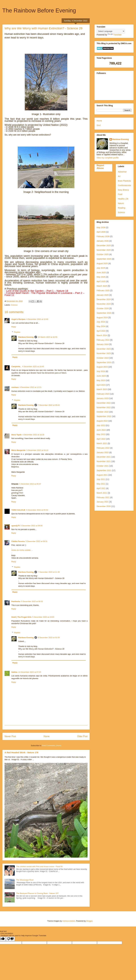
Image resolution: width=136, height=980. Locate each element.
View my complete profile (108, 158)
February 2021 (103, 497)
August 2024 (102, 317)
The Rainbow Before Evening (39, 10)
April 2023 (101, 385)
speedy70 (16, 526)
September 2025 (104, 259)
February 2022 (103, 448)
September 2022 (104, 416)
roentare (15, 387)
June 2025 (101, 272)
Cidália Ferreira (18, 541)
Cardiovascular (124, 185)
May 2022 (101, 434)
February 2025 (103, 290)
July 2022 (101, 425)
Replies (17, 332)
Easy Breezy (123, 190)
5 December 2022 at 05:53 (37, 510)
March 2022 (102, 443)
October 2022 (103, 412)
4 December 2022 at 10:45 (33, 366)
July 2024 (101, 322)
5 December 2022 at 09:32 (32, 601)
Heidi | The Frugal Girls (21, 617)
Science (14, 305)
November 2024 (104, 304)
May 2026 (101, 227)
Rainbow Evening (26, 337)
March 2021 (102, 493)
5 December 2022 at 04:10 (37, 450)
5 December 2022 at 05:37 (30, 484)
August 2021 (102, 475)
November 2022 (104, 407)
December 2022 (104, 403)
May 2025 (101, 277)
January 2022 (103, 452)
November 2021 (104, 461)
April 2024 (101, 331)
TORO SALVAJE (18, 510)
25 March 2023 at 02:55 (48, 337)
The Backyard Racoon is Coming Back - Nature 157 (37, 893)
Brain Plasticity (124, 181)
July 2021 (101, 479)
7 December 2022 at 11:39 (49, 572)
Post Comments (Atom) (52, 746)
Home (47, 736)
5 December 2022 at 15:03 (43, 617)
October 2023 (103, 358)
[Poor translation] (10, 939)
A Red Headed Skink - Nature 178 (21, 752)
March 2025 (102, 286)
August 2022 (102, 421)
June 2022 (101, 430)
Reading (122, 208)
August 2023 (102, 367)
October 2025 (103, 254)
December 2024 (104, 299)
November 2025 (104, 250)
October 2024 (103, 308)
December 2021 (104, 457)
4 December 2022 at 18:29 (33, 435)
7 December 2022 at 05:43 (49, 405)
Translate (115, 35)
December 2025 (104, 245)
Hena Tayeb (16, 435)
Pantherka (16, 601)
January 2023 (103, 398)
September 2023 (104, 362)
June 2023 (101, 376)
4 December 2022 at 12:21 (30, 387)
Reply (14, 327)
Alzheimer (122, 172)
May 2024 (101, 326)
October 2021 (103, 466)
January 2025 (103, 295)
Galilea (14, 672)
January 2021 (103, 502)
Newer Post (10, 736)
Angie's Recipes (18, 319)
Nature (121, 203)
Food (120, 194)
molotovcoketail (69, 921)
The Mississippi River (25, 880)
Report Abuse (100, 167)
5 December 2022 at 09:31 (37, 541)
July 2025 (101, 268)
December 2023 (104, 349)
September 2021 (104, 470)
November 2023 (104, 353)
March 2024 (102, 335)
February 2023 (103, 394)
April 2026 (101, 232)
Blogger (89, 921)
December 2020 (104, 506)
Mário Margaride (18, 450)
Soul (99, 125)
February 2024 (103, 340)
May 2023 (101, 380)
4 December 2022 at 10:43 (37, 319)
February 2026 (103, 236)
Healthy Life (123, 199)
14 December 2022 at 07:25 (30, 672)
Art (119, 176)
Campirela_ (16, 366)
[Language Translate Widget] (111, 31)
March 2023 (102, 389)
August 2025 (102, 263)
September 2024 (104, 313)
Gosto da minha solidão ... (22, 550)
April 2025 (101, 281)
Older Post (82, 736)
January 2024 (103, 344)
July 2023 (101, 371)
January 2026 (103, 241)
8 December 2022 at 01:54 (49, 638)
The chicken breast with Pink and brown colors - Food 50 (39, 866)
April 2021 (101, 488)
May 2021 (101, 484)
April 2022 (101, 439)
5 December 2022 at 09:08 (31, 526)
